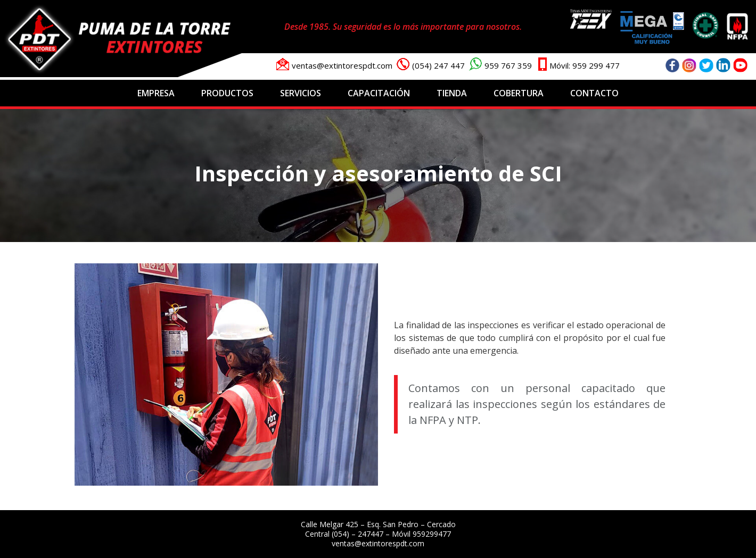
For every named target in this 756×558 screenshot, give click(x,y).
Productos (227, 93)
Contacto (594, 93)
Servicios (301, 93)
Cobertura (519, 93)
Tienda (452, 93)
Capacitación (379, 93)
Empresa (156, 93)
